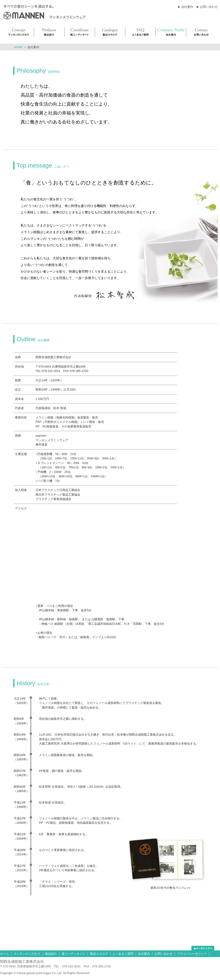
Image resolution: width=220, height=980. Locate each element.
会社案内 (187, 7)
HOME (18, 47)
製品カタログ (99, 954)
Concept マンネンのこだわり (18, 32)
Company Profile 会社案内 (171, 32)
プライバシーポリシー (192, 954)
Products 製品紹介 (49, 32)
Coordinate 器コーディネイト (80, 32)
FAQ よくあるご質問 (141, 32)
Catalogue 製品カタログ (110, 32)
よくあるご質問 (123, 954)
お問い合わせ (209, 7)
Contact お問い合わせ (202, 32)
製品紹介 (51, 954)
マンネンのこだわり (27, 954)
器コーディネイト (74, 954)
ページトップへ (203, 948)
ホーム (4, 954)
